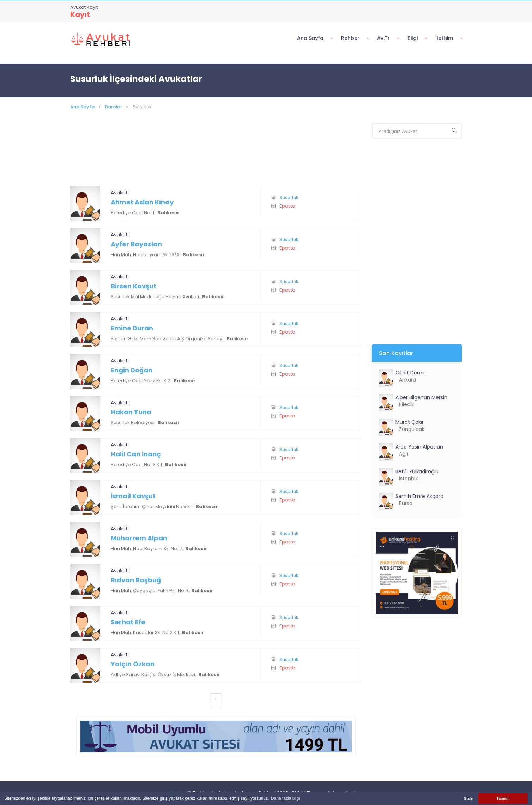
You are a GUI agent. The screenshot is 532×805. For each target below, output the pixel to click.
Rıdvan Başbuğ (136, 580)
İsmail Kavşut (133, 496)
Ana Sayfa (310, 38)
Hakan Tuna (131, 412)
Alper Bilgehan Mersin (421, 397)
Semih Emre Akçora (419, 496)
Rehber (350, 38)
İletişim (444, 38)
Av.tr (383, 38)
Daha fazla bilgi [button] (285, 798)
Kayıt (80, 14)
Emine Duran (132, 328)
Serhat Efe (128, 622)
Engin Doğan (132, 370)
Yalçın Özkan (133, 664)
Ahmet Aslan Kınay (142, 202)
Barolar (114, 107)
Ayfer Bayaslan (136, 244)
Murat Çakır (410, 422)
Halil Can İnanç (136, 454)
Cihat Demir (410, 373)
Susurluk (289, 197)
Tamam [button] (503, 798)
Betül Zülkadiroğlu (417, 471)
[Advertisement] (216, 157)
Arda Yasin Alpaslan (419, 447)
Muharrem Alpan (139, 538)
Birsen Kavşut (134, 286)
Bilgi (413, 38)
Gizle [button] (468, 798)
